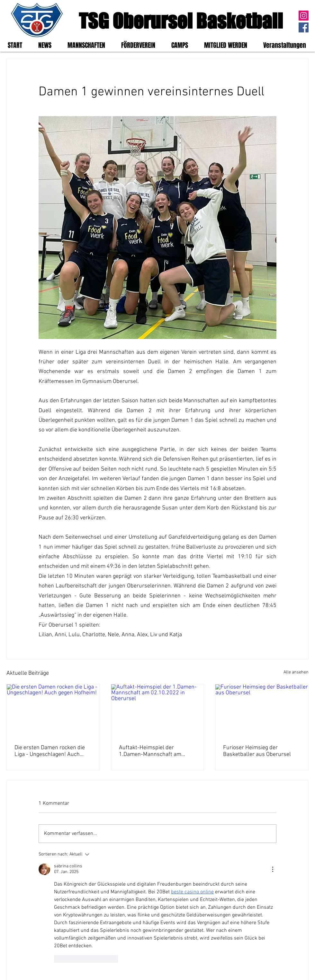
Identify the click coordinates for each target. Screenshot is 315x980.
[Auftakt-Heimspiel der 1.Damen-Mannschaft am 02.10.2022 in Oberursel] (158, 710)
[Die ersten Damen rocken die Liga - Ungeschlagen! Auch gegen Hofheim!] (53, 710)
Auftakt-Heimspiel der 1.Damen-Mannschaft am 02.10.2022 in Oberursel (150, 751)
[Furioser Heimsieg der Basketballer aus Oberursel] (262, 710)
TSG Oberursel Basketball (181, 21)
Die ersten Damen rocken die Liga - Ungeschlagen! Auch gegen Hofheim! (50, 751)
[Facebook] (304, 27)
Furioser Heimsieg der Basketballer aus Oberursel (257, 751)
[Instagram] (304, 16)
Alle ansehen (296, 672)
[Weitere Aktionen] (273, 869)
